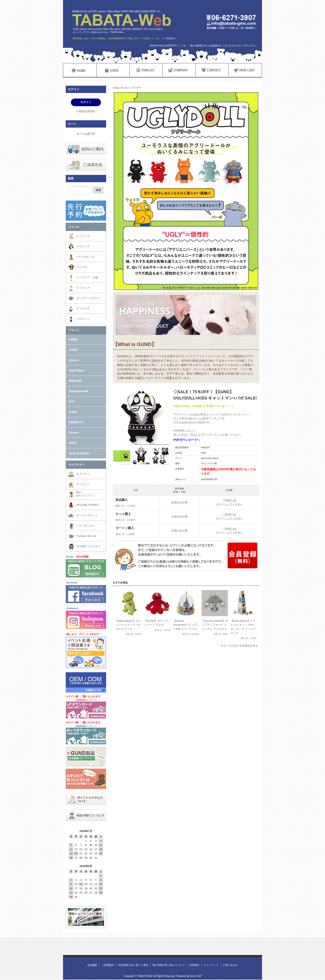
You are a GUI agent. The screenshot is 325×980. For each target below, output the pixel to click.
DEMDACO (76, 422)
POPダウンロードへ (187, 440)
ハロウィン (83, 319)
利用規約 (194, 965)
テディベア (83, 246)
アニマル (82, 267)
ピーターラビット (87, 515)
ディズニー (83, 484)
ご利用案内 (108, 965)
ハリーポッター (86, 526)
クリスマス (83, 308)
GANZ (73, 412)
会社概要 (92, 965)
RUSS (73, 443)
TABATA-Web (122, 20)
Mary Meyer (77, 370)
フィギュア (83, 288)
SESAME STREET (88, 505)
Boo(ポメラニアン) (85, 494)
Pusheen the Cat (86, 536)
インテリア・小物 (87, 277)
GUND (73, 350)
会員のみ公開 (179, 502)
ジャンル (74, 227)
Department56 (78, 391)
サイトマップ (211, 965)
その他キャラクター (88, 546)
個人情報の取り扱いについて (169, 965)
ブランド (74, 330)
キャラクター (76, 465)
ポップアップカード (88, 298)
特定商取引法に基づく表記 (133, 965)
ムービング (83, 236)
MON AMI (75, 381)
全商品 (116, 88)
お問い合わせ (230, 965)
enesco (74, 360)
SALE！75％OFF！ (133, 88)
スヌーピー (83, 474)
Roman (74, 433)
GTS (72, 402)
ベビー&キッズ (85, 257)
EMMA (73, 339)
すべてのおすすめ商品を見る (241, 646)
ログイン (221, 504)
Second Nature (79, 453)
